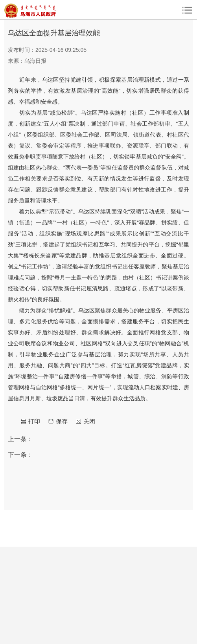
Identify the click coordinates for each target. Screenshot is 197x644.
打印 (34, 421)
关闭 (89, 421)
